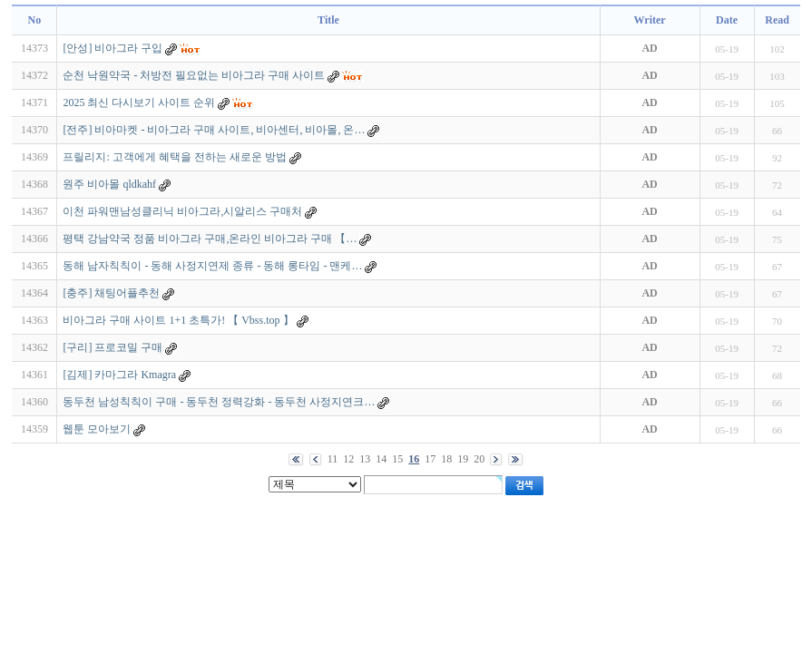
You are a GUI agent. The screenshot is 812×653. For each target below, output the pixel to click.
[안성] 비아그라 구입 (113, 48)
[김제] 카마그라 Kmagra (119, 375)
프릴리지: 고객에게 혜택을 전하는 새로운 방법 (174, 157)
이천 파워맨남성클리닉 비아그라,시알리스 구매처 (182, 211)
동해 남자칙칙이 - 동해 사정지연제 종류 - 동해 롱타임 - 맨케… (212, 266)
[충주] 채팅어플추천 (111, 293)
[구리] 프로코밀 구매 (113, 347)
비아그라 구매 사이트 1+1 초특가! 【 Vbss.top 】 (178, 320)
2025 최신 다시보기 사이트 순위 (139, 102)
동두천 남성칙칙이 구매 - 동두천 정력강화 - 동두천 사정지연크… (219, 402)
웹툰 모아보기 (97, 429)
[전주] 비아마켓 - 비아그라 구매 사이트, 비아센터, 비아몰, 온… (214, 130)
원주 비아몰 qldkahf (109, 184)
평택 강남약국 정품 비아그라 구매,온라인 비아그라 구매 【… (210, 239)
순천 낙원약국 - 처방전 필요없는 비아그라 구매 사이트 (194, 75)
